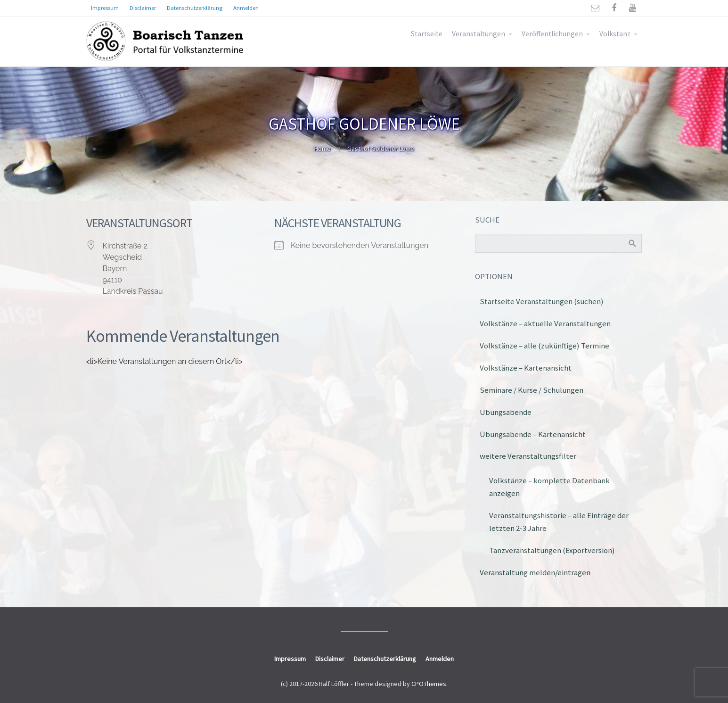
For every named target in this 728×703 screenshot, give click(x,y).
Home (323, 149)
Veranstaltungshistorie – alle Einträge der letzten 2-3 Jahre (559, 522)
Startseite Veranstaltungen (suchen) (542, 301)
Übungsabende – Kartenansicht (533, 434)
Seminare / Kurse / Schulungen (532, 390)
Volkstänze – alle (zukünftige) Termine (544, 346)
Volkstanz (615, 34)
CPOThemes (429, 684)
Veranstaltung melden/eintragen (535, 572)
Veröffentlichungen (552, 34)
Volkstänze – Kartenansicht (526, 368)
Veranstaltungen (479, 34)
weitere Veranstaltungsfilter (528, 456)
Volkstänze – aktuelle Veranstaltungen (545, 323)
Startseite (427, 34)
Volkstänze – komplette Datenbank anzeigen (549, 487)
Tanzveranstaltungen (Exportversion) (552, 550)
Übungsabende (506, 412)
